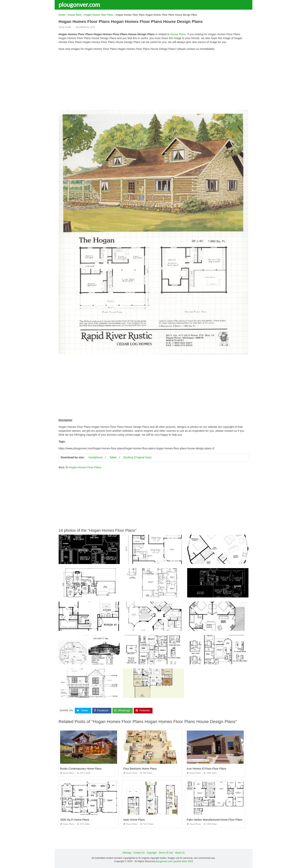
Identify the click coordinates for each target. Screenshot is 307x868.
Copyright (152, 853)
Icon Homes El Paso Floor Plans (207, 769)
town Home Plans (134, 820)
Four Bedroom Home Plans (140, 769)
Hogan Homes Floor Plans (85, 467)
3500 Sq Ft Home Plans (75, 820)
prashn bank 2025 (183, 861)
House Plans (65, 27)
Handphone (96, 457)
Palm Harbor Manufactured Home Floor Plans (215, 820)
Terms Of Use (166, 853)
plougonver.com (79, 4)
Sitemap (127, 853)
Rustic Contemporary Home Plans (81, 769)
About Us (180, 853)
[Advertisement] (153, 81)
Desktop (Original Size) (137, 457)
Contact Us (139, 853)
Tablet (113, 457)
